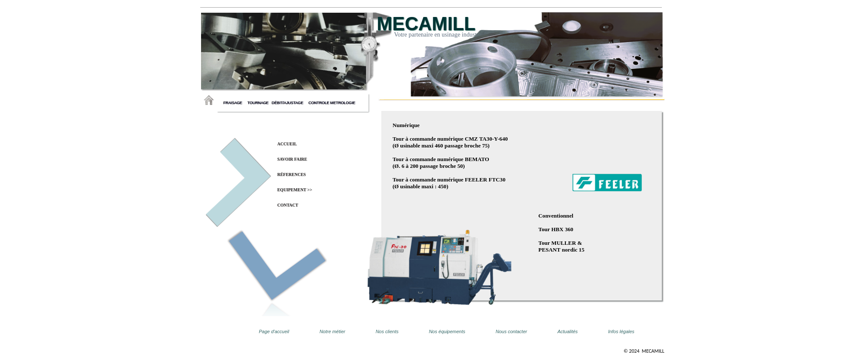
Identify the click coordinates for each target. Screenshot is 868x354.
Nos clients (387, 331)
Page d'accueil (274, 331)
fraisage (235, 103)
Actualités (567, 331)
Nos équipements (447, 331)
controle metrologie (332, 103)
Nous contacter (511, 331)
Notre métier (333, 331)
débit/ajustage (289, 103)
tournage (259, 103)
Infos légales (621, 331)
